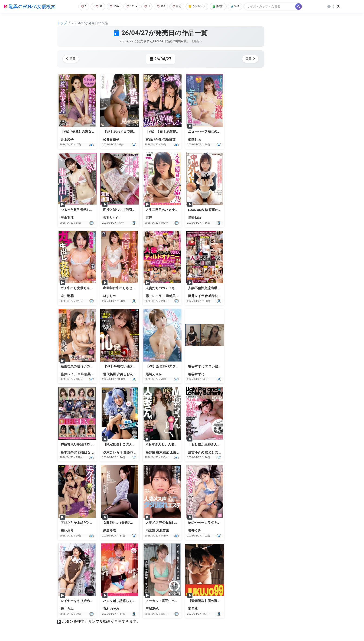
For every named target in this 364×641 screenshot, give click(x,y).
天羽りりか (111, 218)
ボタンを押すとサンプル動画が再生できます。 (101, 621)
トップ (62, 23)
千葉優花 (127, 452)
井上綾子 (67, 140)
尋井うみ (195, 530)
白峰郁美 (169, 296)
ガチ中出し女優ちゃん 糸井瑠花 (84, 288)
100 (162, 6)
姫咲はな (84, 452)
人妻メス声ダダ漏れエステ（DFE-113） (174, 523)
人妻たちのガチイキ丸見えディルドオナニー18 (180, 288)
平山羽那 (67, 218)
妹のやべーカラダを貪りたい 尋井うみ (216, 523)
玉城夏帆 (152, 609)
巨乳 (179, 6)
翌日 (249, 59)
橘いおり (67, 530)
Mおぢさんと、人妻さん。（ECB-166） (174, 444)
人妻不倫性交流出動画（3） (208, 288)
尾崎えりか (154, 374)
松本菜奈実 (69, 452)
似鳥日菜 (169, 140)
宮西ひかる (154, 140)
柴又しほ (211, 452)
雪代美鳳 (110, 374)
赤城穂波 (211, 296)
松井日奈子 (111, 140)
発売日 (224, 6)
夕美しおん (125, 374)
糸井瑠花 (67, 296)
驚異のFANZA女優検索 (30, 7)
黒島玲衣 (110, 530)
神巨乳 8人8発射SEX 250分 (80, 444)
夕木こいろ (111, 452)
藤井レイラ (154, 296)
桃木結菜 (162, 452)
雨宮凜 (150, 530)
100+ (113, 6)
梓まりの (110, 296)
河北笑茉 (162, 530)
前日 (72, 59)
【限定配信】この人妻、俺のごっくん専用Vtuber (139, 444)
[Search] (278, 6)
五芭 (149, 218)
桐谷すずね (196, 374)
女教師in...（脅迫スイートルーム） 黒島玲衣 (135, 523)
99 (95, 6)
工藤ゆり (176, 452)
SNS (243, 6)
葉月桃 (193, 609)
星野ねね (195, 218)
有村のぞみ (111, 609)
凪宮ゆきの (196, 452)
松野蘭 (150, 452)
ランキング (201, 6)
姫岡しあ (195, 140)
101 (131, 6)
